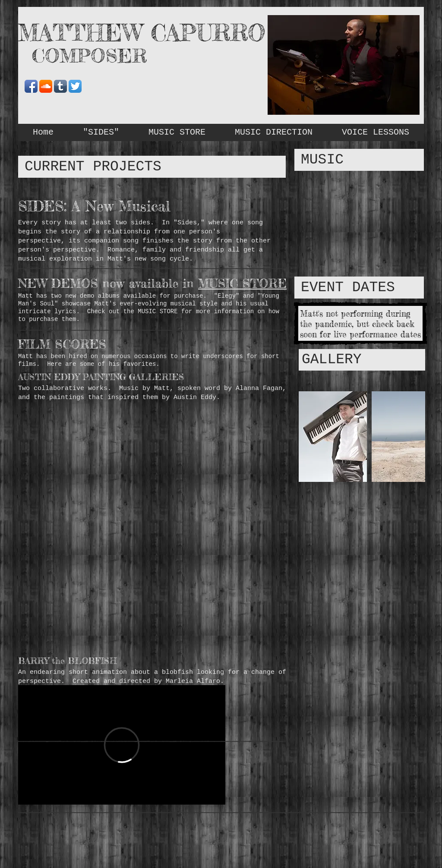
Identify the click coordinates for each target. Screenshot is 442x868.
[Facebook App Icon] (31, 86)
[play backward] (309, 437)
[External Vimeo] (122, 745)
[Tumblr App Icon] (60, 86)
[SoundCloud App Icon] (46, 86)
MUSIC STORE (242, 283)
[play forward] (414, 437)
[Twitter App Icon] (75, 86)
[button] (333, 437)
